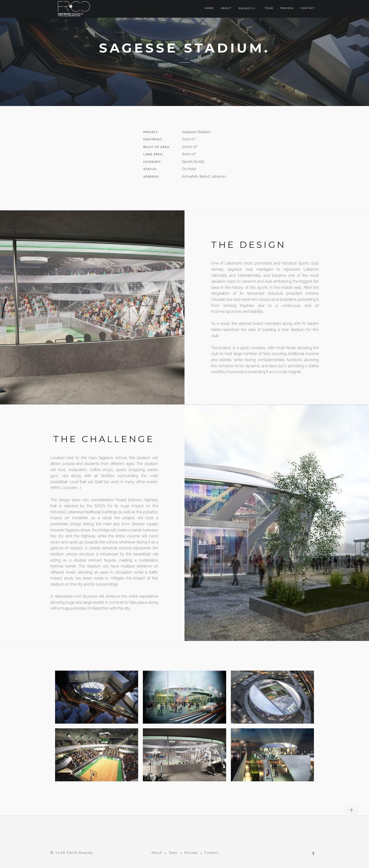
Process (287, 8)
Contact (308, 8)
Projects (246, 8)
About (226, 8)
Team (269, 8)
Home (209, 8)
